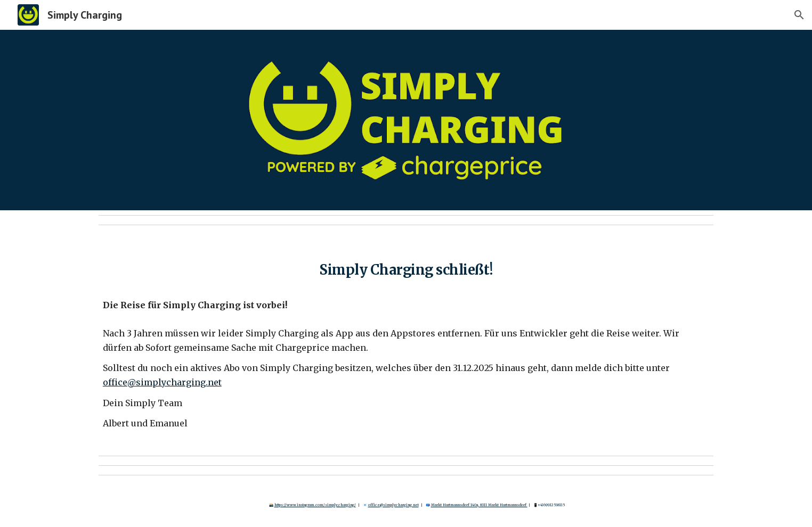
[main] (406, 266)
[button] (799, 15)
